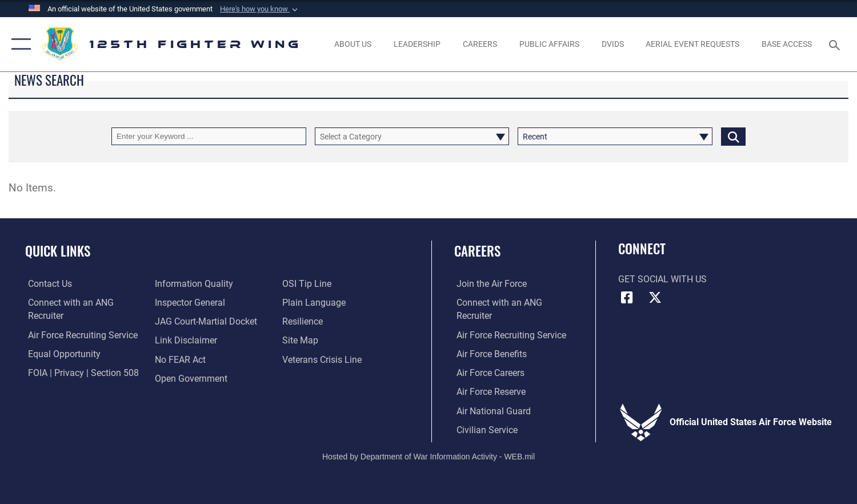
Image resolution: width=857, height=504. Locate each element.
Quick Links (58, 251)
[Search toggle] (836, 44)
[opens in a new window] (612, 45)
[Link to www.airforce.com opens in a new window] (489, 283)
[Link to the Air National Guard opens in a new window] (491, 410)
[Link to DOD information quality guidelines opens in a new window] (193, 283)
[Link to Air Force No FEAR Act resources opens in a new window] (180, 359)
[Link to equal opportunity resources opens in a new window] (61, 353)
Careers (477, 251)
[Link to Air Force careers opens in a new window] (488, 372)
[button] (260, 9)
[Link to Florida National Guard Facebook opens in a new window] (627, 298)
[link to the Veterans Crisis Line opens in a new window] (323, 359)
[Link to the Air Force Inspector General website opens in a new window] (189, 302)
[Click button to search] (733, 136)
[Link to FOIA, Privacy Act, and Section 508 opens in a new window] (81, 372)
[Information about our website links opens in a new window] (185, 340)
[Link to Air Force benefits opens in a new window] (489, 353)
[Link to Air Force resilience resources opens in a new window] (303, 321)
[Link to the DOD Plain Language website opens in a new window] (315, 302)
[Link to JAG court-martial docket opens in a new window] (205, 321)
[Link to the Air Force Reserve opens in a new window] (489, 391)
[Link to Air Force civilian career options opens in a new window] (485, 429)
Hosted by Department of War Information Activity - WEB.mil (428, 456)
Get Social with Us (662, 279)
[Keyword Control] (209, 136)
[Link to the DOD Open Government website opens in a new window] (191, 378)
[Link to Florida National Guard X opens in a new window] (655, 298)
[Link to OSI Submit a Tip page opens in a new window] (307, 283)
